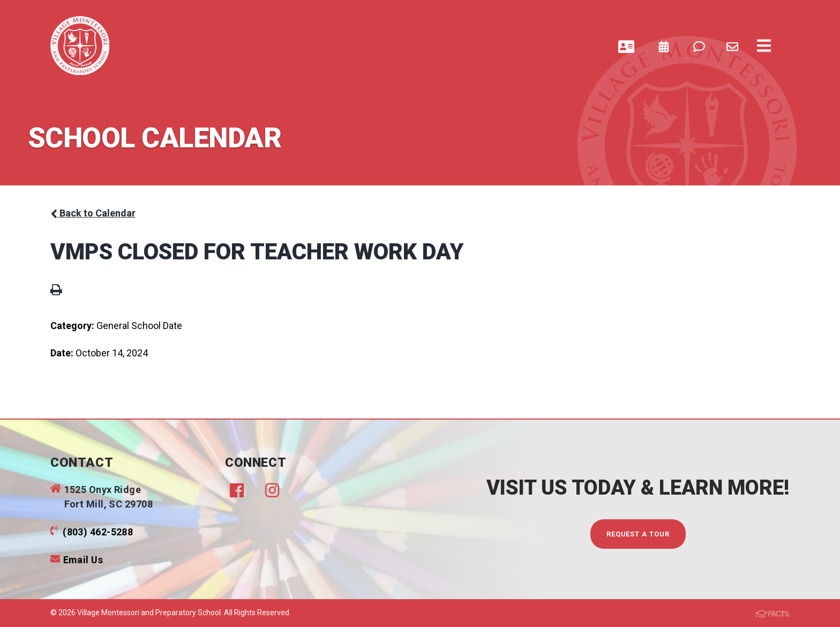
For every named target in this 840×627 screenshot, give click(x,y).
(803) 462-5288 (98, 532)
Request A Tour (638, 534)
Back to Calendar (93, 213)
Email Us (83, 560)
